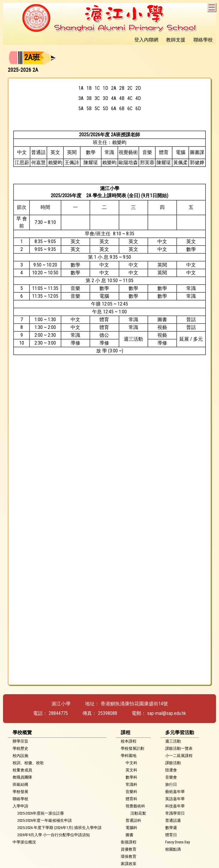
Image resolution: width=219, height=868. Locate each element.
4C (130, 98)
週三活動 (173, 741)
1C (97, 88)
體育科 (131, 799)
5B (89, 108)
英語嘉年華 (175, 799)
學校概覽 (22, 732)
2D (138, 88)
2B (122, 88)
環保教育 (129, 856)
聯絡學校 (20, 799)
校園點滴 (173, 849)
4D (138, 98)
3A (81, 98)
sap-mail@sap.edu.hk (167, 713)
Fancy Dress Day (178, 842)
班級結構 (20, 784)
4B (122, 98)
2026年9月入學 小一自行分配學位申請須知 (54, 835)
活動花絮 (138, 813)
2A (114, 88)
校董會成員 (22, 770)
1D (105, 88)
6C (130, 108)
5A (81, 108)
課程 (126, 732)
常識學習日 (175, 813)
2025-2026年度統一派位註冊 (41, 813)
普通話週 (173, 820)
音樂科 (131, 792)
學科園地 (129, 756)
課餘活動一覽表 (179, 748)
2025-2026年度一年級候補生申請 (45, 820)
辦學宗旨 (20, 741)
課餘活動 (173, 763)
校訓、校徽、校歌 (28, 763)
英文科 (131, 770)
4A (114, 98)
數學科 (131, 777)
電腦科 (131, 828)
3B (89, 98)
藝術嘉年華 (175, 792)
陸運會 (171, 770)
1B (89, 88)
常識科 (131, 784)
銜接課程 (129, 842)
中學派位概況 (24, 842)
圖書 (129, 835)
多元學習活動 (180, 732)
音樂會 (171, 777)
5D (105, 108)
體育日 (171, 835)
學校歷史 (20, 748)
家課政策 (129, 864)
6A (114, 108)
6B (122, 108)
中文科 (131, 763)
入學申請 (20, 806)
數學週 (171, 828)
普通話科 (133, 820)
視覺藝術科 (135, 806)
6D (138, 108)
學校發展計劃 (132, 748)
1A (81, 88)
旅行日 (171, 784)
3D (105, 98)
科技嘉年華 (175, 806)
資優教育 (129, 849)
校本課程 (129, 741)
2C (130, 88)
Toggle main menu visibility (212, 6)
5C (97, 108)
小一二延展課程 (179, 756)
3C (97, 98)
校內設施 (20, 756)
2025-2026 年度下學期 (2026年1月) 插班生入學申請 (59, 828)
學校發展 (20, 792)
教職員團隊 (22, 777)
